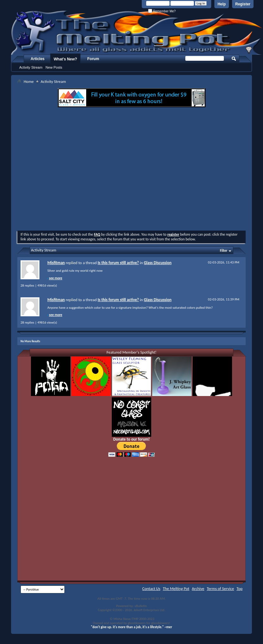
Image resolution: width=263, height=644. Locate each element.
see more (56, 278)
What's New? (65, 59)
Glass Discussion (158, 263)
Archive (198, 588)
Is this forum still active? (118, 263)
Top (239, 588)
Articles (38, 59)
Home (29, 81)
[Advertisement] (77, 170)
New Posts (54, 67)
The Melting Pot (176, 588)
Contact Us (151, 588)
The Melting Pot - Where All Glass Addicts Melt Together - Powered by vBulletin (137, 33)
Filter (224, 251)
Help (222, 4)
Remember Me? (162, 11)
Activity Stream (31, 67)
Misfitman (56, 263)
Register (243, 4)
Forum (93, 59)
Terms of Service (220, 588)
